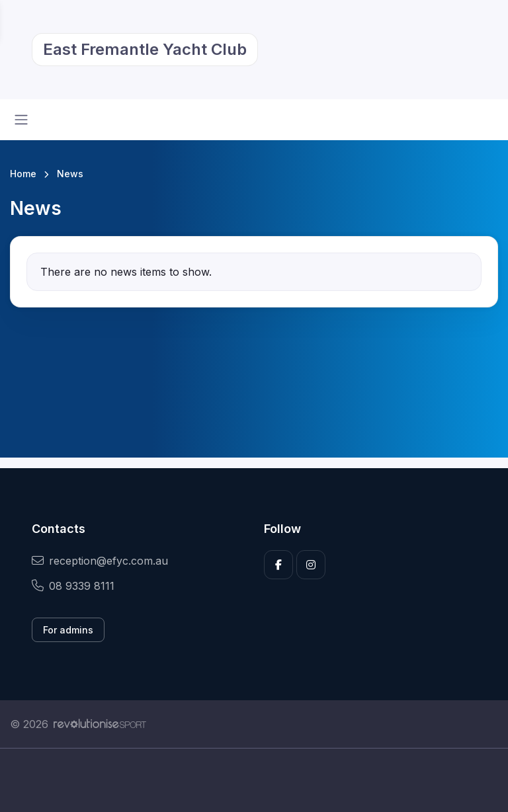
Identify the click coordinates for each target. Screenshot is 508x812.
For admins (68, 630)
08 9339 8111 (73, 586)
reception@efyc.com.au (100, 561)
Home (23, 174)
